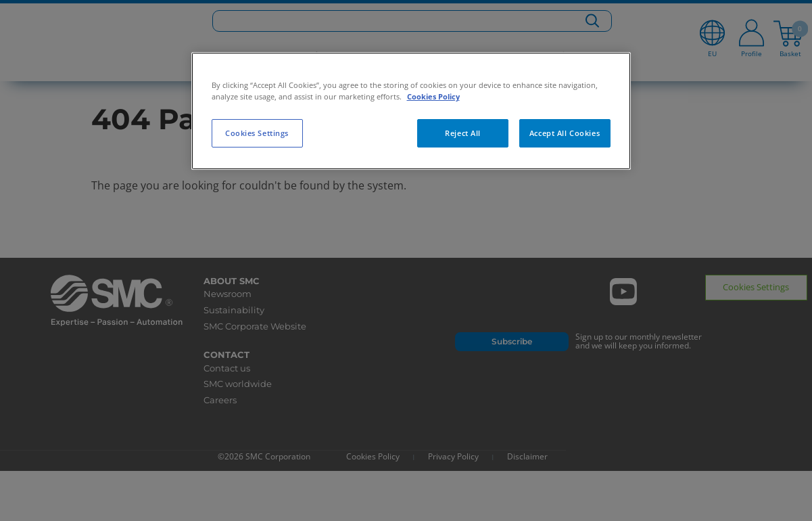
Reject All (463, 133)
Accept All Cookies (565, 133)
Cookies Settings (257, 133)
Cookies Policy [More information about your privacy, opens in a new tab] (433, 96)
